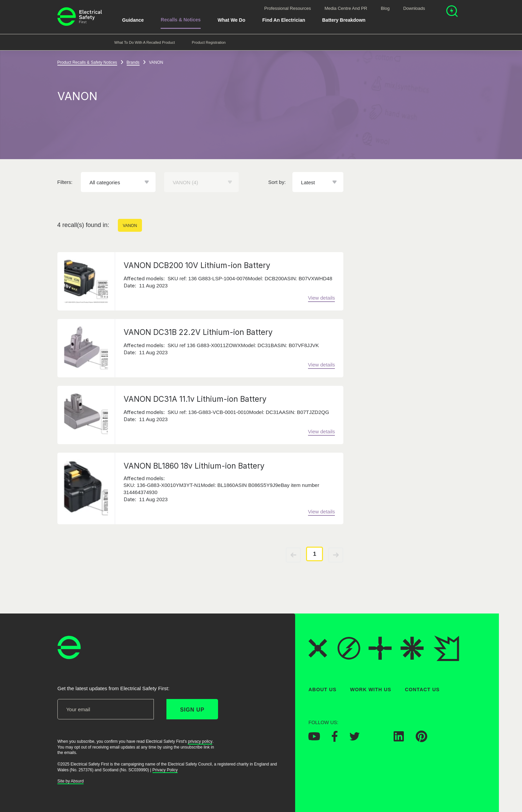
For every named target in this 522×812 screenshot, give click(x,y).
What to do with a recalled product (145, 42)
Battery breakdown (344, 20)
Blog (385, 8)
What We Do (231, 20)
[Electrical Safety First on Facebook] (335, 740)
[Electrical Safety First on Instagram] (377, 739)
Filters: (65, 182)
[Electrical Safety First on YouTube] (314, 738)
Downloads (414, 8)
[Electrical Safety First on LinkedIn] (399, 739)
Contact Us (422, 690)
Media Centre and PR (346, 8)
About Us (322, 690)
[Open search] (452, 12)
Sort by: (277, 182)
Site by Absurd (70, 781)
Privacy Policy (165, 770)
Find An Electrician (284, 20)
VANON (130, 226)
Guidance (133, 20)
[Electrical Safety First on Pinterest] (421, 740)
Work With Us (370, 690)
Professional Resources (287, 8)
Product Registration (209, 42)
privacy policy (200, 741)
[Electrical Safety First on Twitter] (355, 739)
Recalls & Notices (181, 20)
